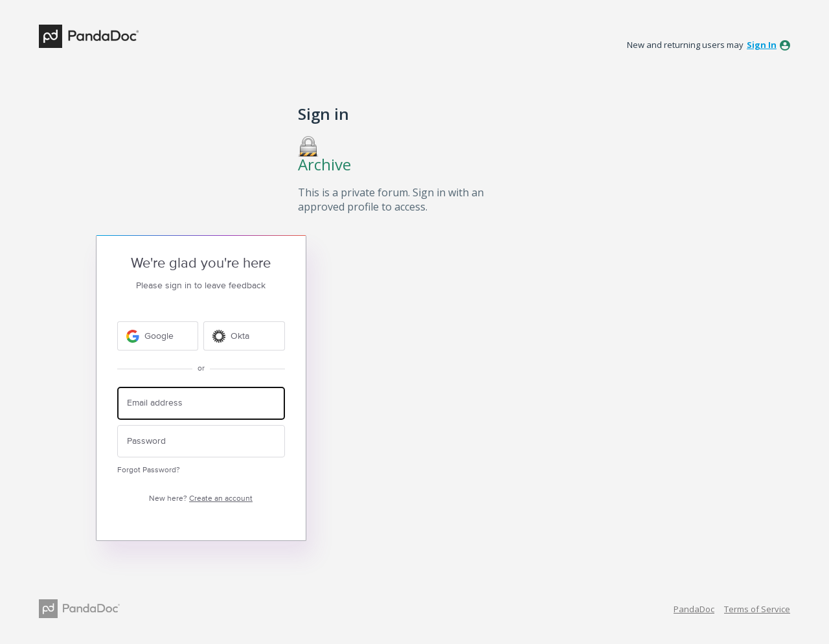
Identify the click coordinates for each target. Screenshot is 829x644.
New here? (201, 499)
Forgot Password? (149, 470)
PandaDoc (694, 609)
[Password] (201, 442)
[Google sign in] (158, 336)
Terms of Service (757, 609)
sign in (762, 45)
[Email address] (201, 403)
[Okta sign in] (244, 336)
